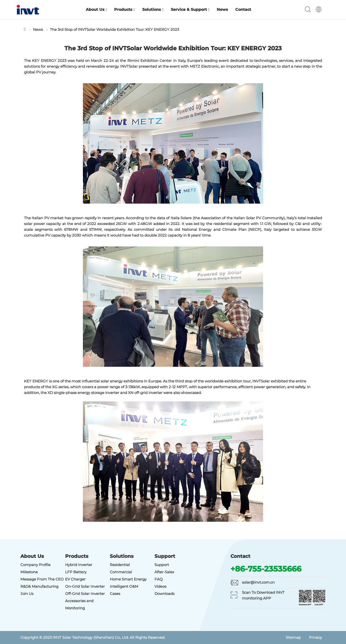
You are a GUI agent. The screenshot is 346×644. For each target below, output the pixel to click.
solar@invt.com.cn (258, 582)
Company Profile (35, 565)
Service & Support (190, 10)
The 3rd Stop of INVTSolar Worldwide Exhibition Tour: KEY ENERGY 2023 (114, 29)
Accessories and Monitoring (79, 604)
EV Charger (75, 579)
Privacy (315, 637)
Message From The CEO (42, 579)
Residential (120, 565)
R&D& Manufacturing (39, 586)
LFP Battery (76, 572)
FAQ (159, 579)
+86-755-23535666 (266, 569)
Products (125, 10)
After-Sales (164, 572)
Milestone (29, 572)
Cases (115, 594)
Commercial (121, 572)
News (222, 10)
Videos (160, 586)
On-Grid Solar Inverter (85, 586)
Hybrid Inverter (79, 565)
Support (162, 565)
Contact (243, 10)
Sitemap (293, 637)
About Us (96, 10)
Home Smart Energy (128, 579)
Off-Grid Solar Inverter (85, 594)
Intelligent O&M (124, 586)
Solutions (153, 10)
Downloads (164, 594)
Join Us (27, 594)
